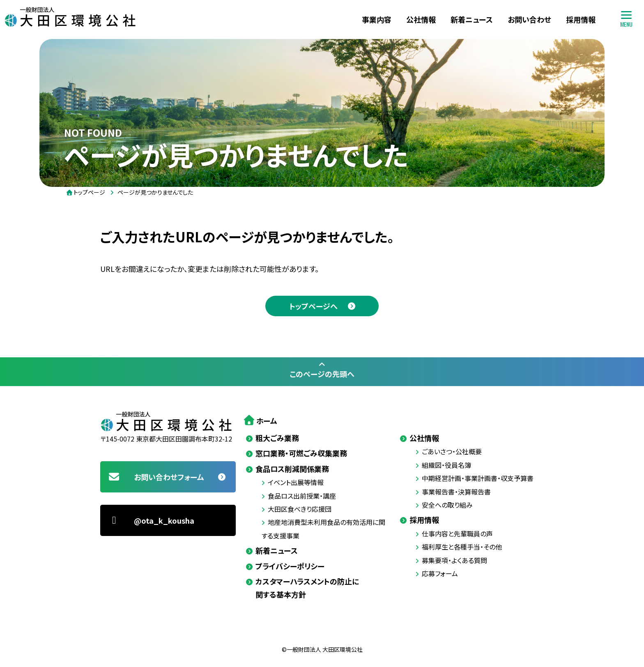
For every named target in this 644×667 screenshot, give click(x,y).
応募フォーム (440, 573)
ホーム (267, 421)
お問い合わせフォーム (156, 477)
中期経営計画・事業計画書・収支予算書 (478, 478)
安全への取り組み (447, 505)
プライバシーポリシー (290, 566)
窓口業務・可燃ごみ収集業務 (301, 453)
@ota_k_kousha (151, 520)
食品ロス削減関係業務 (292, 469)
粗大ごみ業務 (277, 438)
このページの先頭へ (322, 370)
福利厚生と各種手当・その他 (462, 547)
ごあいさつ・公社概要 (452, 451)
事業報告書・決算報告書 (456, 492)
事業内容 (377, 19)
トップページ (89, 192)
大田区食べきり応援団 (300, 509)
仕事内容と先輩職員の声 (457, 534)
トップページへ (313, 306)
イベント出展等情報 (296, 482)
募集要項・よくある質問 (454, 560)
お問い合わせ (529, 19)
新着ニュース (472, 19)
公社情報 (421, 19)
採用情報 (581, 19)
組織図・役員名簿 (446, 465)
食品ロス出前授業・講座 (302, 496)
